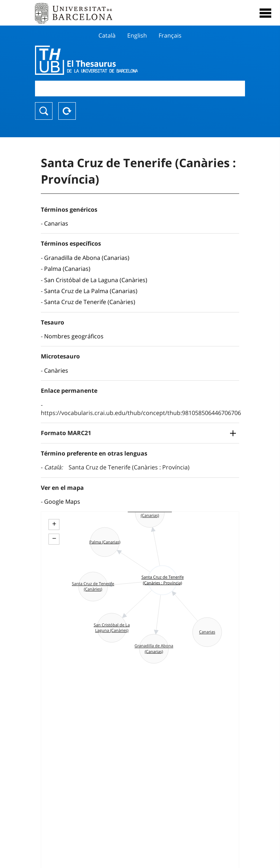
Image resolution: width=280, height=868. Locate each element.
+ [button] (54, 524)
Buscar (44, 111)
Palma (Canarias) (67, 269)
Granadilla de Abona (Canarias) (87, 258)
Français (170, 35)
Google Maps (62, 502)
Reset (67, 111)
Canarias (56, 223)
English (137, 35)
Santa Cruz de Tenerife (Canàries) (90, 302)
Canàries (56, 370)
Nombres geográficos (74, 336)
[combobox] (140, 89)
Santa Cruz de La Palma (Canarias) (91, 291)
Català (107, 35)
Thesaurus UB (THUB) (108, 60)
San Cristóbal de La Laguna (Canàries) (96, 280)
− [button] (54, 538)
